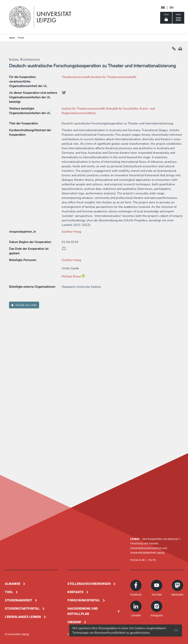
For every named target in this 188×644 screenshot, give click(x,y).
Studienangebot (19, 600)
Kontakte (75, 592)
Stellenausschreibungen (89, 584)
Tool (9, 592)
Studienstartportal (22, 609)
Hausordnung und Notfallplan (83, 611)
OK (176, 630)
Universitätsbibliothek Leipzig (147, 553)
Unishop (74, 622)
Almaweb (13, 584)
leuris (12, 38)
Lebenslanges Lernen (23, 617)
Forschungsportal (84, 600)
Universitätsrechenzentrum (146, 548)
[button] (174, 50)
